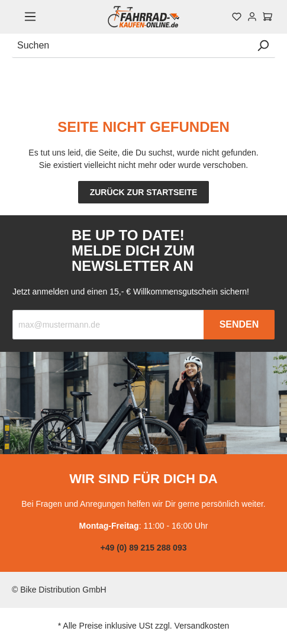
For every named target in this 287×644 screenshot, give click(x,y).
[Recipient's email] (108, 325)
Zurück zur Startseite (144, 192)
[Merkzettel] (237, 17)
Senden (239, 324)
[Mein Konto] (252, 17)
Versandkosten (202, 626)
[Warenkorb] (267, 17)
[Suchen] (131, 46)
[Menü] (30, 17)
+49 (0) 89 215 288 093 (144, 548)
